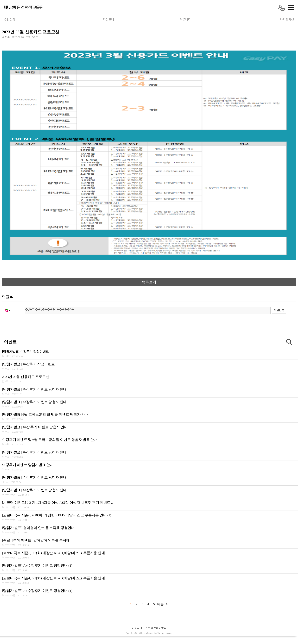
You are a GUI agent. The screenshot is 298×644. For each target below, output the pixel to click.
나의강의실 (287, 19)
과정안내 (108, 19)
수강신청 (10, 19)
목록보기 (149, 282)
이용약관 (137, 628)
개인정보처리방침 (156, 628)
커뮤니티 (185, 19)
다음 (160, 604)
